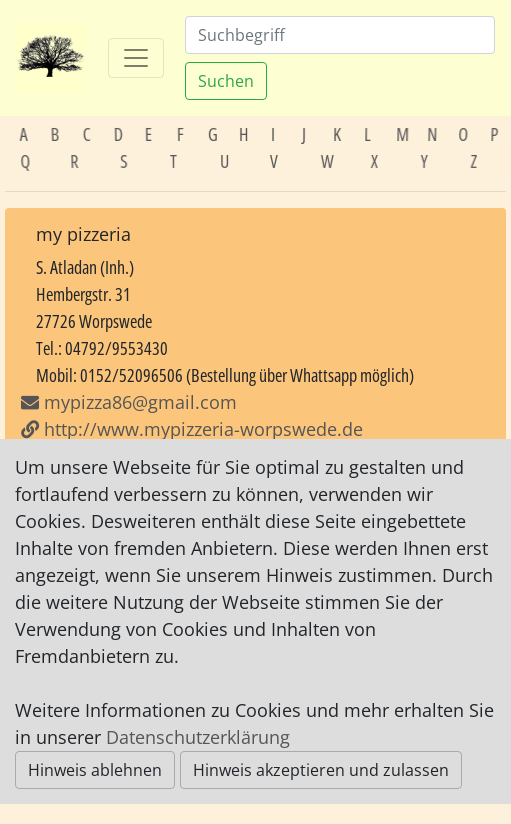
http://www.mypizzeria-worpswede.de (192, 429)
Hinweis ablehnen (95, 770)
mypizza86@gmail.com (140, 402)
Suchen (226, 81)
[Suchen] (340, 35)
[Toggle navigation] (136, 58)
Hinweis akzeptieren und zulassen (321, 770)
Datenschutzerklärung (198, 737)
